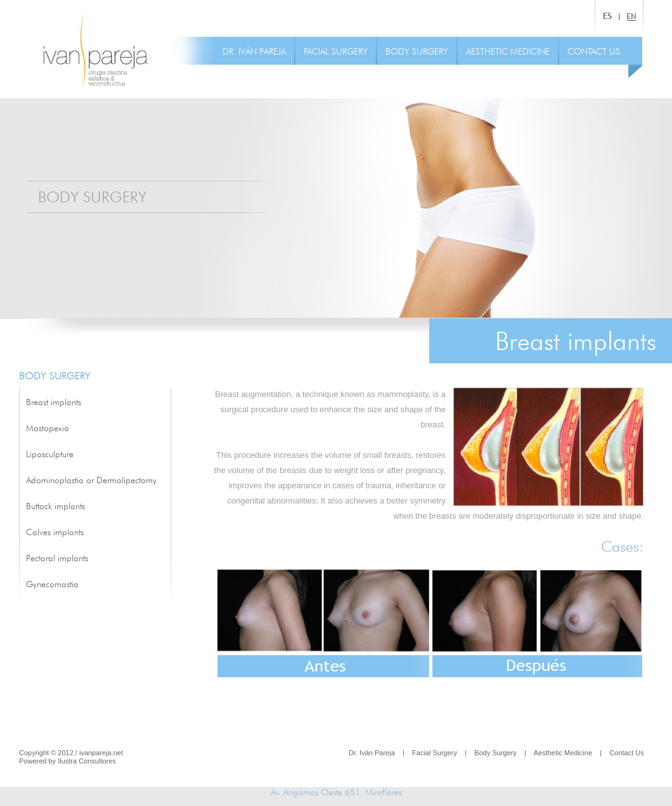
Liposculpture (50, 454)
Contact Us (626, 753)
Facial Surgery (435, 753)
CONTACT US (594, 51)
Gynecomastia (52, 584)
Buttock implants (55, 506)
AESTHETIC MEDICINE (508, 51)
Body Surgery (495, 753)
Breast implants (54, 402)
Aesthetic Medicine (563, 753)
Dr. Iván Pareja (372, 753)
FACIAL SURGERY (336, 51)
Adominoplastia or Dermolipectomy (91, 480)
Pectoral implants (57, 558)
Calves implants (55, 532)
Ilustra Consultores (87, 761)
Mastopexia (48, 428)
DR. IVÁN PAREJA (254, 51)
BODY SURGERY (417, 51)
